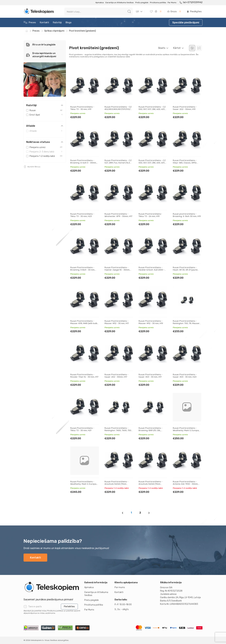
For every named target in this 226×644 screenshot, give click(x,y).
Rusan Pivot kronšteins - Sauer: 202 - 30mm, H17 (116, 376)
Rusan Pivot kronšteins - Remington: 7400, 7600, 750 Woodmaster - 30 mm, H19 (118, 430)
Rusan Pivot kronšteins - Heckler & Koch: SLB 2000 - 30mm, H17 (152, 270)
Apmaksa (100, 3)
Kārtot (177, 48)
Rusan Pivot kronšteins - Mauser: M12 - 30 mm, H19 (151, 322)
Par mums (120, 587)
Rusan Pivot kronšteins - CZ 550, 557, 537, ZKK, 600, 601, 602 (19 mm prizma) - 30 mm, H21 (152, 111)
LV (137, 11)
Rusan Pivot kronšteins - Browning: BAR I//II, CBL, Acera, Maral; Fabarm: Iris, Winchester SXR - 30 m (151, 432)
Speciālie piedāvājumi (186, 23)
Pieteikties (69, 607)
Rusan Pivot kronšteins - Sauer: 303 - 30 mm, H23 (185, 376)
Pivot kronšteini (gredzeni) (82, 31)
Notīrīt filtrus (34, 167)
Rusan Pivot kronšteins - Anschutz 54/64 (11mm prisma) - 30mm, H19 (116, 484)
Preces (30, 23)
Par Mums (172, 3)
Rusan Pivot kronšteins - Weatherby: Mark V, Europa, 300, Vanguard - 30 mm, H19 (186, 430)
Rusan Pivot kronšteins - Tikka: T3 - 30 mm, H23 (82, 215)
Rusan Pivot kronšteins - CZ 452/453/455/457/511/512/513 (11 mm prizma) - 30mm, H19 (119, 109)
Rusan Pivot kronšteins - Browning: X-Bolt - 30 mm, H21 (83, 270)
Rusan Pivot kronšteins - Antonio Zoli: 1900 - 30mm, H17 (186, 484)
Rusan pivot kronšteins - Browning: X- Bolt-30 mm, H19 (187, 215)
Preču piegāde (142, 3)
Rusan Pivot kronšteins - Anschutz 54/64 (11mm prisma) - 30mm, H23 (151, 484)
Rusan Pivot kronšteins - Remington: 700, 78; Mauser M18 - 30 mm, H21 (186, 323)
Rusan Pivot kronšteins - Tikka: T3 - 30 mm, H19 (82, 108)
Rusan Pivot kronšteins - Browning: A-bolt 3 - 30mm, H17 (83, 163)
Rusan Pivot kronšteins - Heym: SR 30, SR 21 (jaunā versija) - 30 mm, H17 (185, 270)
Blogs (69, 22)
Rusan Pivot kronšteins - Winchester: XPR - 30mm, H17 (118, 215)
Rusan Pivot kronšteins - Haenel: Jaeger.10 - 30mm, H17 (117, 270)
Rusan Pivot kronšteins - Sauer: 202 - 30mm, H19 (185, 108)
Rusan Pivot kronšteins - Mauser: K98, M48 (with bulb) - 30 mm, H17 (84, 323)
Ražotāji (57, 22)
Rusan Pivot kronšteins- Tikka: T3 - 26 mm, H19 (150, 215)
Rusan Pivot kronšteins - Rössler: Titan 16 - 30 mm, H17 (84, 376)
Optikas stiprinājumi (54, 31)
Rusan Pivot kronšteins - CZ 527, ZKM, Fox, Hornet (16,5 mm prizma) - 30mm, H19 (118, 163)
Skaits (162, 48)
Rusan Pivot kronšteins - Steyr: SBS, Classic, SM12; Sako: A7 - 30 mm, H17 (185, 163)
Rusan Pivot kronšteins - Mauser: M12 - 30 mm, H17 (117, 322)
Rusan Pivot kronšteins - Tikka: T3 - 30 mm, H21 (82, 429)
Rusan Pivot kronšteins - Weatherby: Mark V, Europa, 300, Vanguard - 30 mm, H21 (84, 484)
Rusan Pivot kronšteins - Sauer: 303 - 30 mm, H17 (151, 376)
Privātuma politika (158, 3)
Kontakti (44, 22)
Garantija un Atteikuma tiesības (120, 3)
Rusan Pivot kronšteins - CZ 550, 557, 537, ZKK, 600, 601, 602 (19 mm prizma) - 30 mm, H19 (152, 164)
